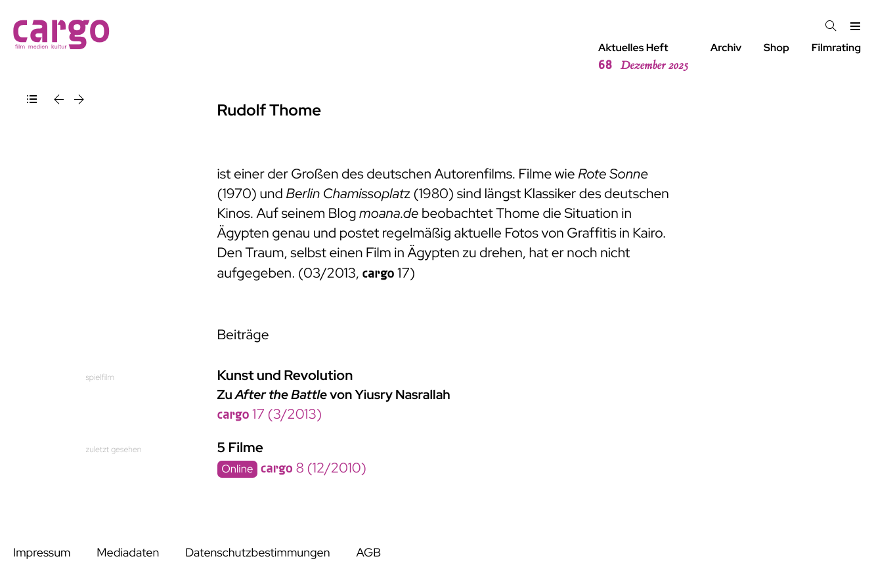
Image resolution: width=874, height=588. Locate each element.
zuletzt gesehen (114, 449)
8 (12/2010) (314, 468)
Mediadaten (128, 553)
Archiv (726, 48)
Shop (776, 48)
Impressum (42, 553)
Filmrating (836, 48)
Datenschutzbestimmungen (257, 553)
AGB (368, 553)
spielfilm (100, 377)
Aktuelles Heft (643, 57)
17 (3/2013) (270, 414)
